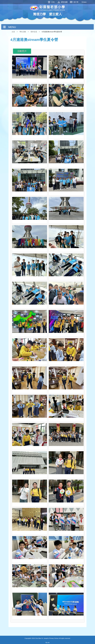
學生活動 (23, 32)
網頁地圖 (64, 2)
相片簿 (76, 2)
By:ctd (48, 643)
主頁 (53, 2)
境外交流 (34, 32)
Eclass (84, 2)
